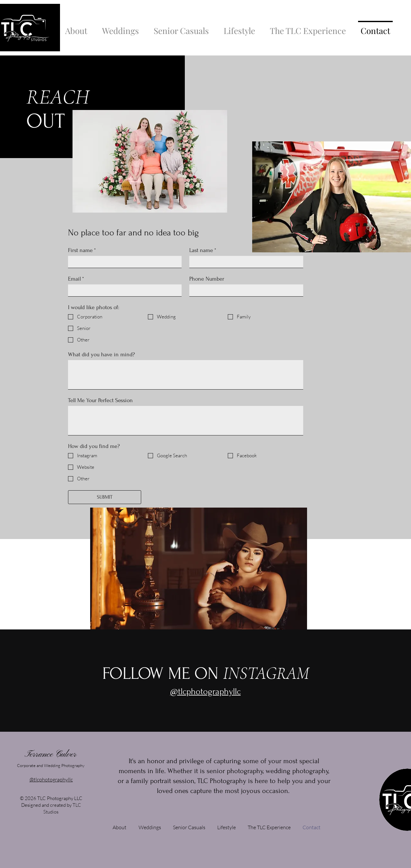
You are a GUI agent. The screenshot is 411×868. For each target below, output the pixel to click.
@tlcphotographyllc (51, 780)
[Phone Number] (244, 290)
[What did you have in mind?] (186, 375)
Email (76, 279)
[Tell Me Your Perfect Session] (186, 421)
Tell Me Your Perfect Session (100, 400)
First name (82, 250)
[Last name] (244, 262)
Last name (203, 250)
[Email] (123, 290)
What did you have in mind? (101, 354)
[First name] (123, 262)
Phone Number (207, 279)
